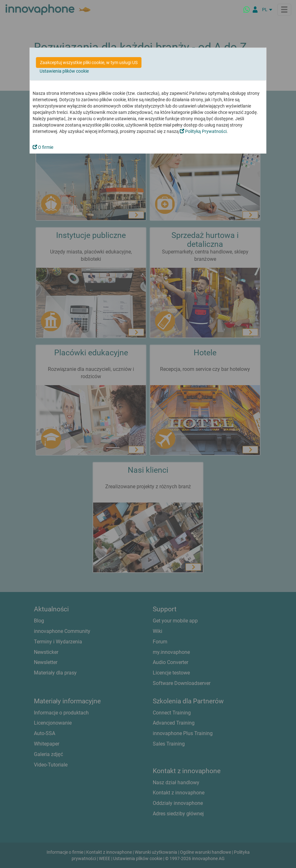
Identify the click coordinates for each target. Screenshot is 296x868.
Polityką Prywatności (203, 131)
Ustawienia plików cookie (64, 71)
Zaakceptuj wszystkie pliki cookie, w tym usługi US (89, 62)
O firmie (43, 147)
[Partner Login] (255, 10)
